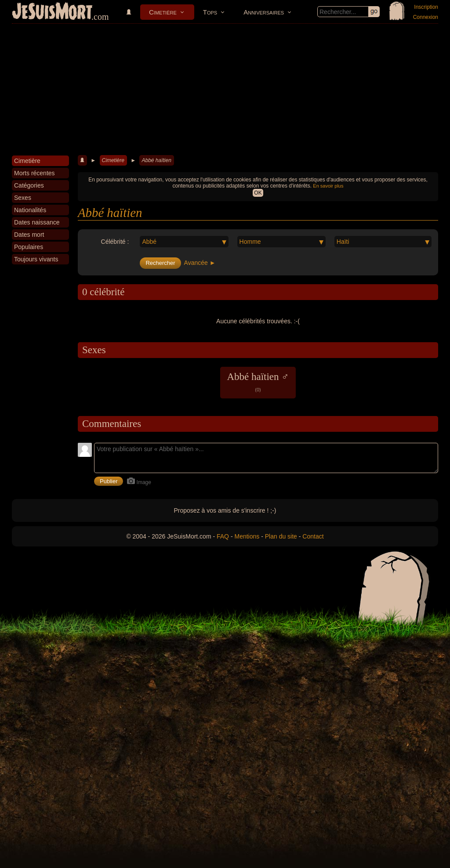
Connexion (426, 17)
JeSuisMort (52, 12)
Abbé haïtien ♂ (258, 382)
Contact (313, 536)
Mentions (247, 536)
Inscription (426, 7)
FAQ (223, 536)
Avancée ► (200, 263)
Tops (210, 12)
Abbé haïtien (156, 160)
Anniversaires (264, 12)
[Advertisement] (225, 90)
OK (258, 193)
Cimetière (163, 12)
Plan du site (281, 536)
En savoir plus (328, 186)
